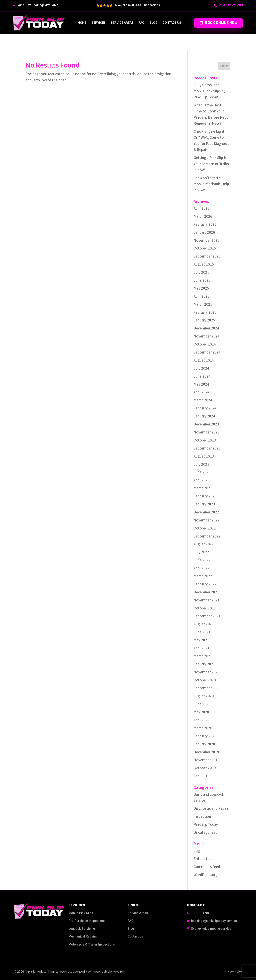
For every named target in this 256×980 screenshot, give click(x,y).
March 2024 (203, 400)
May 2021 (201, 640)
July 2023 (201, 464)
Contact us (172, 23)
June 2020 (202, 704)
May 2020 (201, 712)
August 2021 (204, 624)
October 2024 (205, 344)
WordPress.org (205, 875)
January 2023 (204, 504)
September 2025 (207, 256)
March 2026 (203, 217)
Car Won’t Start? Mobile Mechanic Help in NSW (211, 184)
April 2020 (201, 720)
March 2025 (203, 305)
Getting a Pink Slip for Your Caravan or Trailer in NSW (211, 164)
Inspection (202, 817)
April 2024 (201, 392)
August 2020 (204, 696)
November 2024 (206, 336)
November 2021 (206, 600)
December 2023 (206, 424)
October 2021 (205, 608)
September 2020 (207, 688)
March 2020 (203, 728)
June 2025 (202, 280)
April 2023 (201, 480)
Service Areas (122, 23)
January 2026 (204, 233)
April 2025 (201, 297)
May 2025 (201, 288)
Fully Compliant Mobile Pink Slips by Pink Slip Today (209, 91)
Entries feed (203, 859)
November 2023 (206, 432)
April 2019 (201, 776)
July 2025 (201, 272)
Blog (153, 23)
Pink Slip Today (206, 825)
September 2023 (207, 448)
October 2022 (205, 528)
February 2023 (205, 496)
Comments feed (207, 867)
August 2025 (204, 264)
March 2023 (203, 488)
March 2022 (203, 576)
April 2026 (201, 209)
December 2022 (206, 512)
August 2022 (204, 544)
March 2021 (203, 656)
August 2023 (204, 456)
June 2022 (202, 560)
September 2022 (207, 536)
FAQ (141, 23)
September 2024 (207, 352)
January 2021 (204, 664)
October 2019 (205, 768)
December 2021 (206, 592)
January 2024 (204, 416)
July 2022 (201, 552)
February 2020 (205, 736)
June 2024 (202, 376)
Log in (198, 851)
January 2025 (204, 320)
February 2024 (205, 408)
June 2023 (202, 472)
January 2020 (204, 744)
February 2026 (205, 225)
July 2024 (201, 368)
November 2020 (206, 672)
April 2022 (201, 568)
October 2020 (205, 680)
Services (99, 23)
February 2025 (205, 313)
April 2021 (201, 648)
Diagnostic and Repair (211, 809)
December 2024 (206, 328)
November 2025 (206, 241)
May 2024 (201, 384)
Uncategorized (205, 833)
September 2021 (207, 616)
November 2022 (206, 520)
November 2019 (206, 760)
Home (82, 23)
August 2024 (204, 360)
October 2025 (205, 248)
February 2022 (205, 584)
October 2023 (205, 440)
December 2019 (206, 752)
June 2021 (202, 632)
